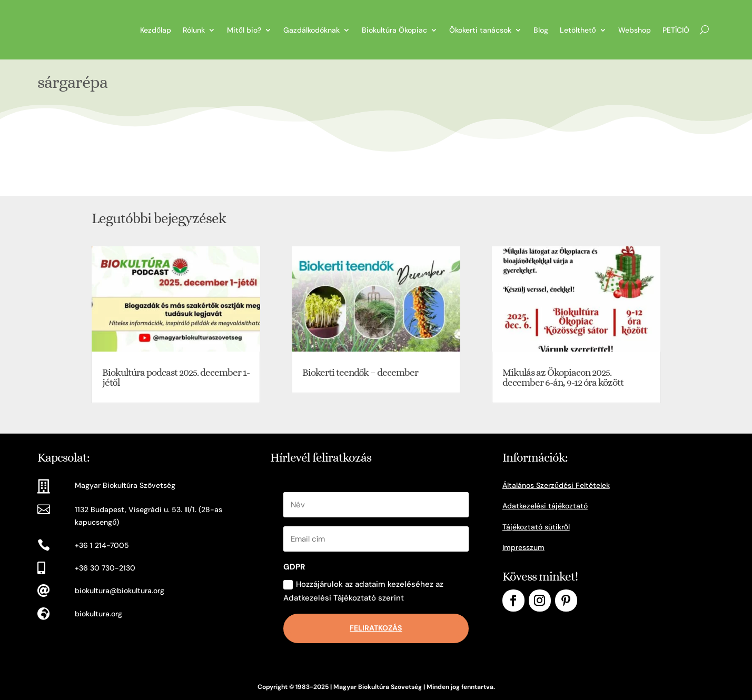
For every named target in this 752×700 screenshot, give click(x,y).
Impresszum (523, 547)
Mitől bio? (244, 30)
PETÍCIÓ (676, 30)
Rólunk (194, 30)
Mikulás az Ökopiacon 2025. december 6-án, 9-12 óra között (563, 377)
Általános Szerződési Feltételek (556, 485)
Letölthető (578, 30)
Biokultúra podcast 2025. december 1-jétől (176, 377)
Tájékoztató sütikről (536, 527)
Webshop (635, 30)
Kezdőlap (156, 30)
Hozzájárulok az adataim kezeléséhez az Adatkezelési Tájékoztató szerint (363, 591)
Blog (541, 30)
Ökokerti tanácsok (480, 30)
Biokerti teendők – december (360, 372)
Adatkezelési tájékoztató (545, 506)
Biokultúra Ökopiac (394, 30)
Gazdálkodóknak (311, 30)
